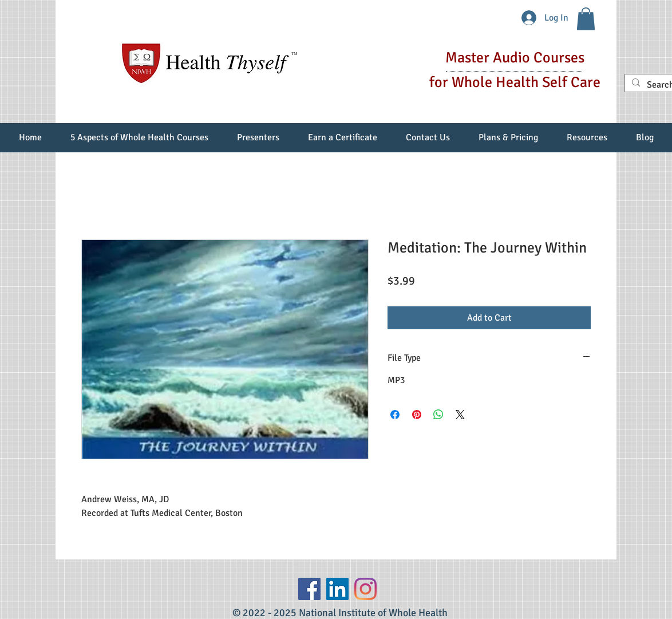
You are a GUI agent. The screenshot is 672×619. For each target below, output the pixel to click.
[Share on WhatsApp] (438, 415)
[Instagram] (365, 589)
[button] (586, 19)
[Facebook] (309, 589)
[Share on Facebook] (395, 415)
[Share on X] (460, 415)
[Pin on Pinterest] (417, 415)
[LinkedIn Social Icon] (337, 589)
